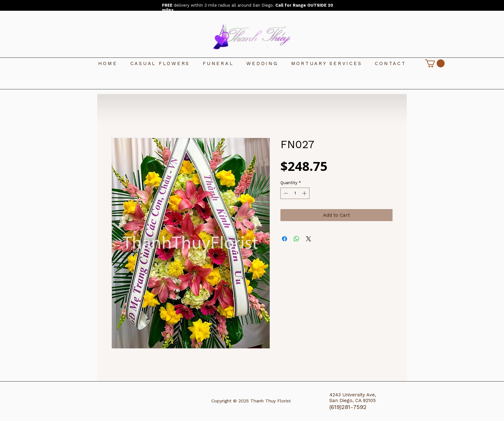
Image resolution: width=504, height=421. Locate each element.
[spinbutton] (295, 193)
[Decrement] (285, 193)
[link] (435, 63)
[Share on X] (309, 239)
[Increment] (305, 193)
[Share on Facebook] (285, 239)
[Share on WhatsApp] (297, 239)
